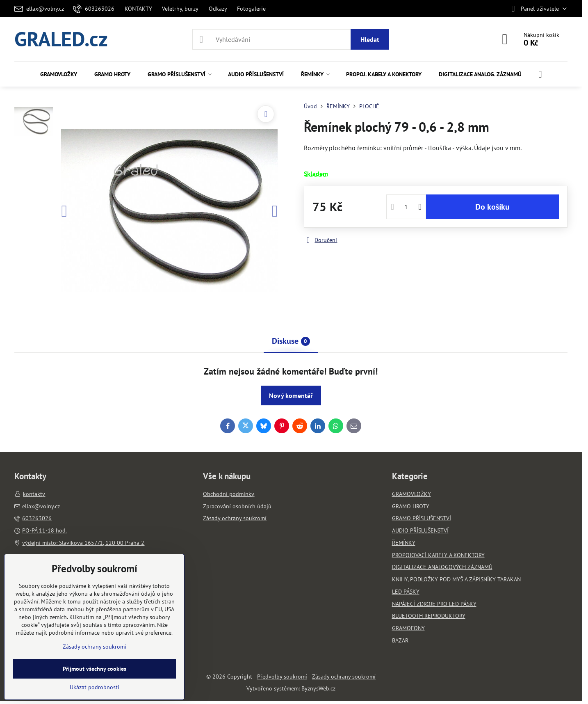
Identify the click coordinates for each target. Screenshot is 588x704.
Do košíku (492, 207)
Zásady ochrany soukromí (344, 677)
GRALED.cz (61, 39)
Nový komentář (291, 395)
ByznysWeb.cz (318, 688)
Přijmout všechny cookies (95, 669)
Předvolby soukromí (282, 677)
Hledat (370, 39)
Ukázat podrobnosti (95, 687)
